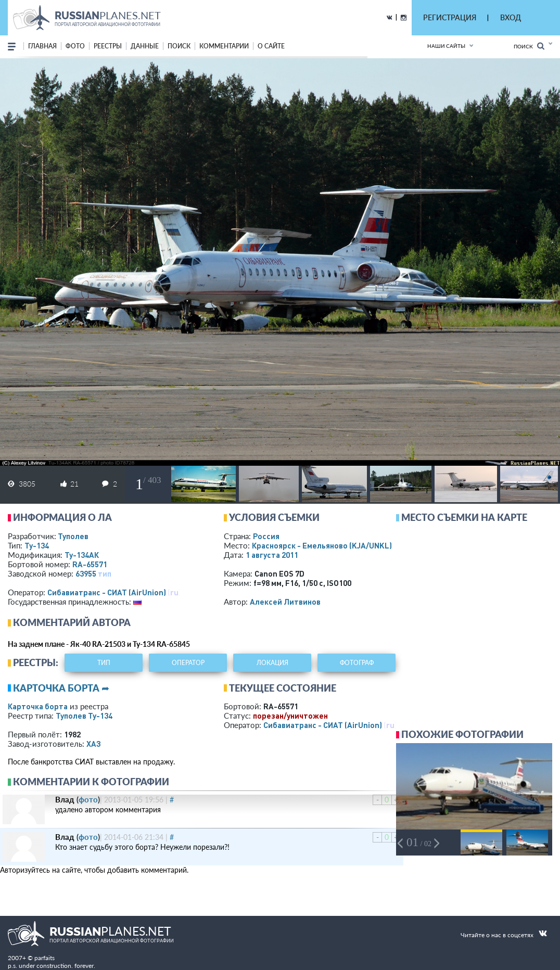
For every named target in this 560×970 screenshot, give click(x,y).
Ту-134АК (82, 555)
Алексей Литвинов (285, 602)
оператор (188, 663)
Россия (266, 536)
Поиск (529, 46)
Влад (65, 799)
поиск (179, 46)
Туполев (73, 536)
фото (75, 46)
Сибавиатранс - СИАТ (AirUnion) (107, 592)
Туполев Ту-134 (84, 716)
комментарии (224, 46)
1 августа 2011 (272, 555)
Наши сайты (446, 46)
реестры (108, 46)
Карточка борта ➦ (61, 688)
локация (272, 663)
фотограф (357, 663)
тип (105, 573)
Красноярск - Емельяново (322, 545)
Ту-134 (37, 545)
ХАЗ (94, 744)
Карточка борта (38, 706)
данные (145, 46)
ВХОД (511, 17)
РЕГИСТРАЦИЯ (450, 17)
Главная (42, 46)
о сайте (271, 46)
